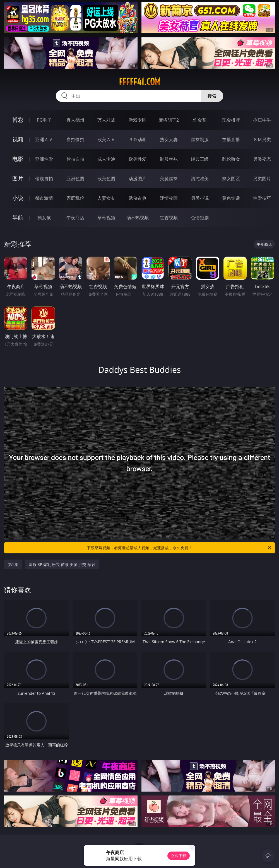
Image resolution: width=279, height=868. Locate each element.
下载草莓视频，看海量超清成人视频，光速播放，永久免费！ (179, 548)
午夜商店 (75, 218)
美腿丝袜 (169, 179)
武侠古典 (138, 198)
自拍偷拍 (75, 139)
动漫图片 (138, 179)
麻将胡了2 (169, 120)
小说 (18, 198)
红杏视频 (169, 218)
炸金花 (200, 120)
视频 (18, 139)
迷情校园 (169, 198)
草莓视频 (106, 218)
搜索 (212, 96)
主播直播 (231, 139)
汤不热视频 (138, 218)
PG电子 (44, 120)
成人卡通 (106, 159)
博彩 (18, 120)
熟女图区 (231, 179)
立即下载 (179, 856)
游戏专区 (138, 120)
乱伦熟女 (231, 159)
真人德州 (75, 120)
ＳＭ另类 (262, 139)
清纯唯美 (200, 179)
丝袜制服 (200, 139)
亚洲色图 (75, 179)
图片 (18, 178)
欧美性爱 (138, 159)
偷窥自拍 (44, 179)
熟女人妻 (169, 139)
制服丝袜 (169, 159)
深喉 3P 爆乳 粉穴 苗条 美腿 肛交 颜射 (62, 564)
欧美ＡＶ (106, 139)
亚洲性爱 (44, 159)
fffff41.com (139, 82)
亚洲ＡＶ (44, 139)
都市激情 (44, 198)
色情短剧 (200, 218)
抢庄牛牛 (262, 120)
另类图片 (262, 179)
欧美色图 (106, 179)
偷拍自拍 (75, 159)
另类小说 (200, 198)
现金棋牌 (231, 120)
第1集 (13, 564)
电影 (18, 159)
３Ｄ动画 (138, 139)
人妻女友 (106, 198)
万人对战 (106, 120)
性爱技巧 (262, 198)
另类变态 (262, 159)
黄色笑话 (231, 198)
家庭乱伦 (75, 198)
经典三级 (200, 159)
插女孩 (44, 218)
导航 (18, 217)
